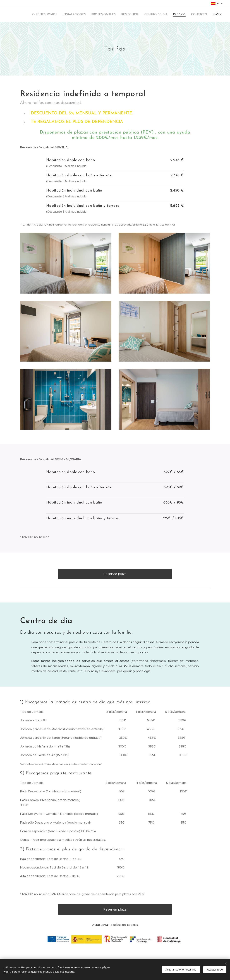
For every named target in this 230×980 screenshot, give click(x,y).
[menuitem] (51, 14)
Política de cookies (125, 925)
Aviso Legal (100, 925)
